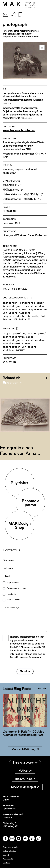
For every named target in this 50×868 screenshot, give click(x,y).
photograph (9, 173)
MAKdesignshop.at (25, 787)
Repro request (13, 582)
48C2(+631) (10, 289)
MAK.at (25, 771)
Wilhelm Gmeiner (24, 154)
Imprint (6, 855)
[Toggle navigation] (44, 4)
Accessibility (8, 859)
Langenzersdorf (12, 149)
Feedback (11, 594)
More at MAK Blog (25, 749)
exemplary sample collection (19, 130)
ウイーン (41, 154)
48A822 (22, 289)
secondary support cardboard (20, 169)
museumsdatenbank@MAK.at (13, 816)
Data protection (9, 851)
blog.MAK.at (25, 779)
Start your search (25, 763)
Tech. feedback (13, 600)
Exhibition (11, 383)
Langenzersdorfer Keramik (18, 146)
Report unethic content (17, 588)
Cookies (6, 863)
